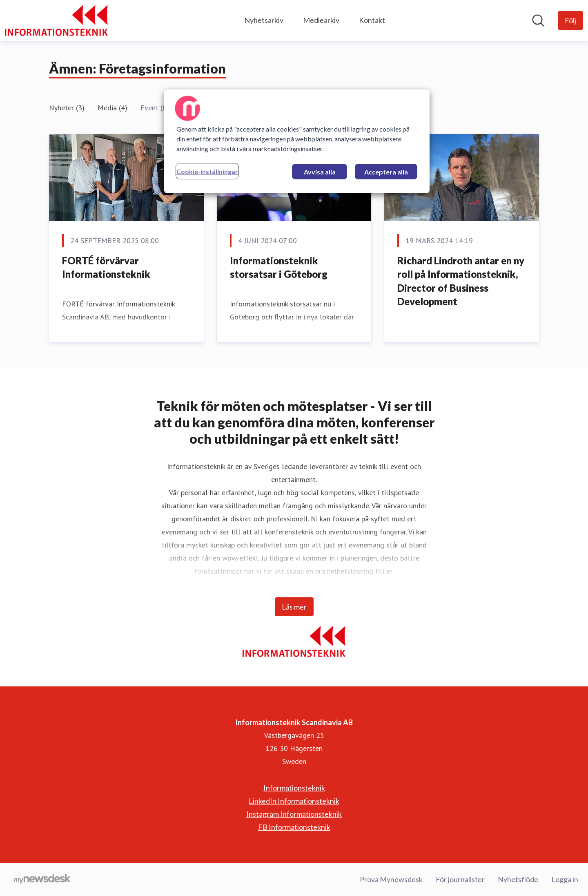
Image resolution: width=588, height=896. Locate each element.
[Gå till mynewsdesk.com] (42, 880)
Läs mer (294, 607)
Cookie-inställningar (207, 171)
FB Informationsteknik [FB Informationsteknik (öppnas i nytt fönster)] (294, 827)
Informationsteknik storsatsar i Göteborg (279, 267)
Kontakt (372, 20)
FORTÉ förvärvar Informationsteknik (106, 267)
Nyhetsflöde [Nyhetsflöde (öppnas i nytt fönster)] (518, 879)
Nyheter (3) (67, 108)
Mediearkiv (321, 20)
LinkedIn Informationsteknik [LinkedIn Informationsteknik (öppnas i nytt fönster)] (294, 801)
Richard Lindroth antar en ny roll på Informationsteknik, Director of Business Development (461, 281)
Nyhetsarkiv (264, 20)
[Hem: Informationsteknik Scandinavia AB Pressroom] (56, 20)
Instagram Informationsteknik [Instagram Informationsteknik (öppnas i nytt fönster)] (294, 814)
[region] (297, 141)
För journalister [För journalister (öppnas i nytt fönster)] (460, 879)
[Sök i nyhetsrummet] (538, 20)
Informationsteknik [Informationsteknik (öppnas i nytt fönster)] (294, 788)
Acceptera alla (386, 172)
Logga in (565, 879)
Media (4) (112, 108)
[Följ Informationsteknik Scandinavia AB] (570, 20)
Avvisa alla (320, 172)
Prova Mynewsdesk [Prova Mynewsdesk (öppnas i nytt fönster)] (391, 879)
